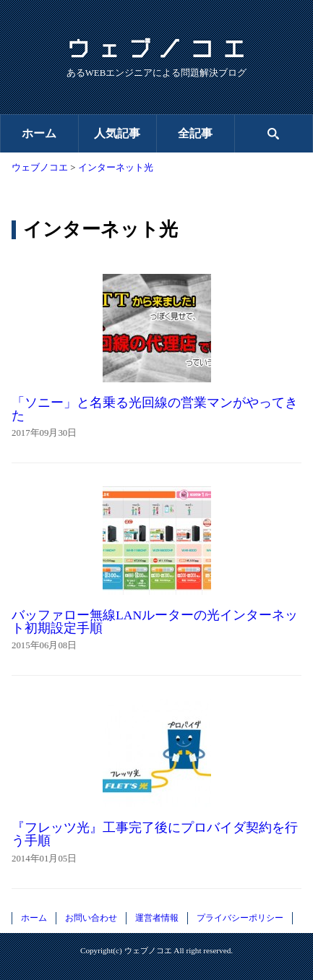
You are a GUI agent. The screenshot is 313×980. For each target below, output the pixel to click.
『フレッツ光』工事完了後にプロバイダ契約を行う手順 (155, 834)
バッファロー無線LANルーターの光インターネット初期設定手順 (155, 622)
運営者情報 (157, 918)
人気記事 (117, 133)
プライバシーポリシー (240, 918)
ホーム (39, 133)
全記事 (195, 133)
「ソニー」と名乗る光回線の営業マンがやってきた (155, 409)
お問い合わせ (91, 918)
